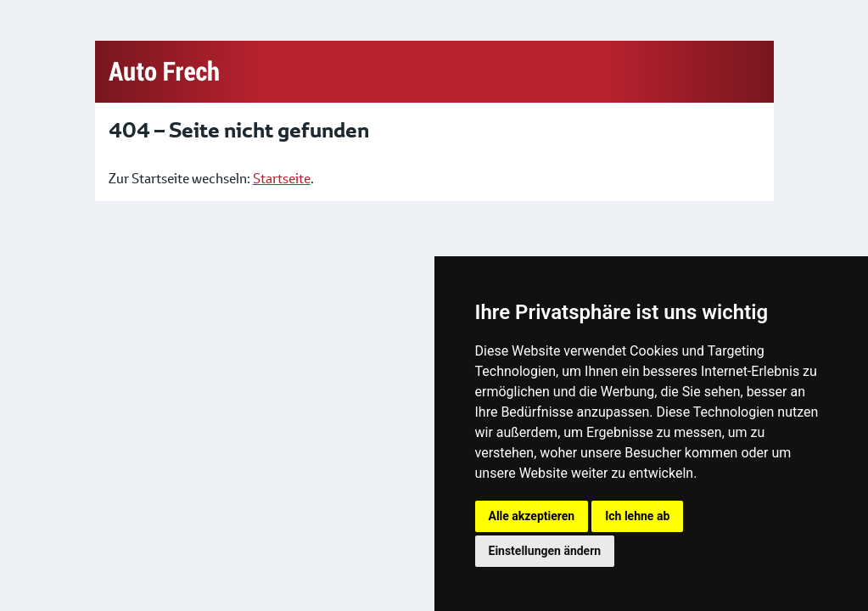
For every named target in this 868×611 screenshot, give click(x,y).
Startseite (282, 179)
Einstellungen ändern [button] (545, 551)
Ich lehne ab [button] (637, 516)
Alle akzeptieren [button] (532, 516)
